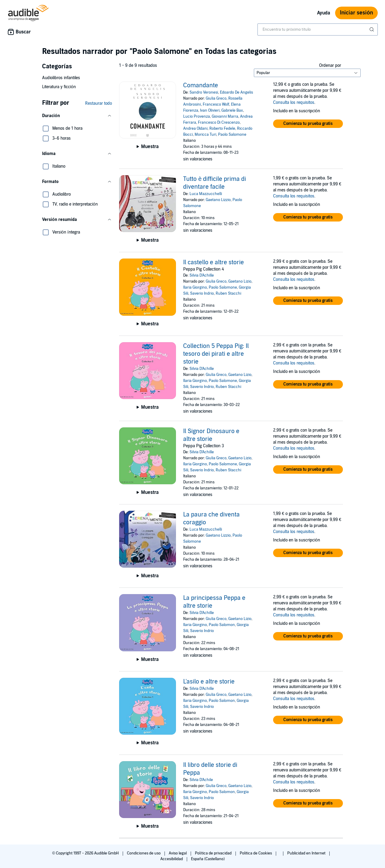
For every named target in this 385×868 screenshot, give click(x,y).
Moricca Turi (205, 135)
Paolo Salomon (222, 625)
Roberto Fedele (222, 129)
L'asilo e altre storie (209, 682)
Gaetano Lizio (240, 281)
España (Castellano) (208, 859)
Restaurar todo (99, 103)
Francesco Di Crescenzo (219, 122)
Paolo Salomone (232, 135)
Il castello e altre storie (214, 262)
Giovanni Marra (225, 116)
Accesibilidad (172, 859)
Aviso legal (178, 853)
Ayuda (324, 13)
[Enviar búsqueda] (372, 29)
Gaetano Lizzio (218, 200)
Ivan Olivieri (210, 110)
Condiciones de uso (144, 853)
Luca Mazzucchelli (206, 194)
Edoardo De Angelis (236, 92)
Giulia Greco (216, 98)
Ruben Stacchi (228, 293)
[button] (77, 116)
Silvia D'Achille (202, 275)
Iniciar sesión (356, 13)
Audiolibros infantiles (61, 78)
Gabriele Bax (232, 110)
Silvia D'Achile (201, 780)
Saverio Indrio (202, 293)
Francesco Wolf (216, 104)
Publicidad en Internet (307, 853)
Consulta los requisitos (294, 102)
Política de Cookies (256, 853)
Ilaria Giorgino (195, 287)
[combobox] (318, 29)
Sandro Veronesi (204, 92)
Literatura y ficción (59, 87)
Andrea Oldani (195, 129)
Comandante (201, 85)
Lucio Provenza (197, 116)
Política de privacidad (214, 853)
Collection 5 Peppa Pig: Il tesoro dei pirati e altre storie (216, 354)
